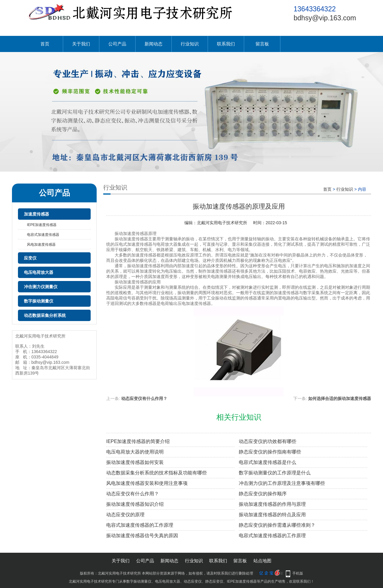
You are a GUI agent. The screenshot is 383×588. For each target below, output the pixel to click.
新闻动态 (153, 44)
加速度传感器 (37, 214)
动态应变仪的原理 (125, 515)
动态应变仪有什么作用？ (144, 398)
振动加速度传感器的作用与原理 (272, 504)
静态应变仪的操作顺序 (263, 494)
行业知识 (190, 44)
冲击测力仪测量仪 (41, 287)
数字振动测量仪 (39, 301)
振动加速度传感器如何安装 (135, 462)
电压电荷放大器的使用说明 (135, 452)
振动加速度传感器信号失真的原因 (142, 536)
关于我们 (81, 44)
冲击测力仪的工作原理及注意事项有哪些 (282, 483)
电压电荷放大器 (39, 272)
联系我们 (226, 44)
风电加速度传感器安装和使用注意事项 (147, 483)
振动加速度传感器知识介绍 (135, 504)
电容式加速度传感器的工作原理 (140, 525)
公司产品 (117, 44)
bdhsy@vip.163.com (325, 18)
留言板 (262, 44)
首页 (45, 44)
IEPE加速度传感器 (42, 225)
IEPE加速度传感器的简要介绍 (138, 441)
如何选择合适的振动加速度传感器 (340, 398)
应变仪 (30, 258)
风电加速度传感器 (41, 245)
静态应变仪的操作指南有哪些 (270, 452)
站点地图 (262, 561)
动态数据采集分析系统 (45, 315)
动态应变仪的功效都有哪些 (268, 441)
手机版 (298, 573)
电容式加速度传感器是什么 (268, 462)
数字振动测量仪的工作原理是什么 (275, 473)
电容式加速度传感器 (43, 235)
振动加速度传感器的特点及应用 (272, 515)
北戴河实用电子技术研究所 (222, 223)
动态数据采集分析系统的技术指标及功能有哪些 (156, 473)
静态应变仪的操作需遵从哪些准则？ (277, 525)
